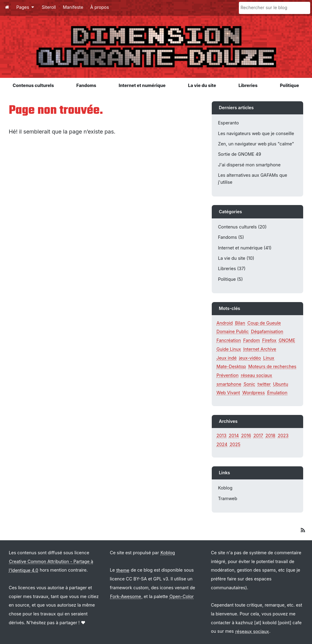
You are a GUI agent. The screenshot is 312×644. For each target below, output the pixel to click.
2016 (246, 435)
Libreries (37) (232, 268)
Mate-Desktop (231, 366)
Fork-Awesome (125, 596)
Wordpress (254, 393)
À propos (100, 7)
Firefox (269, 340)
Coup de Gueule (264, 323)
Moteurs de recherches (272, 366)
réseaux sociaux (252, 631)
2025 (235, 444)
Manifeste (73, 7)
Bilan (240, 323)
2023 (283, 435)
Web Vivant (228, 393)
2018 (270, 435)
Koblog (225, 488)
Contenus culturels (33, 85)
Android (225, 323)
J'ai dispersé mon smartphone (249, 165)
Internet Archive (260, 349)
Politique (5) (230, 279)
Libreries (248, 85)
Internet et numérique (142, 85)
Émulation (277, 393)
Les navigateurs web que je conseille (256, 133)
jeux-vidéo (250, 358)
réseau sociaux (257, 375)
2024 (222, 444)
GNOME (287, 340)
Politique (290, 85)
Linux (269, 358)
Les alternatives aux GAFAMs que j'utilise (252, 179)
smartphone (229, 384)
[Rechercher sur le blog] (275, 8)
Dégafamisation (267, 331)
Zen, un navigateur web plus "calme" (256, 144)
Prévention (228, 375)
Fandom (252, 340)
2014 (234, 435)
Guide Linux (229, 349)
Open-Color (182, 596)
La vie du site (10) (236, 258)
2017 (258, 435)
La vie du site (202, 85)
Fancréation (229, 340)
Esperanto (228, 123)
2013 (222, 435)
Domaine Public (233, 331)
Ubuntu (281, 384)
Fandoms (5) (231, 237)
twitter (264, 384)
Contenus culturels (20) (242, 227)
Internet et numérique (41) (245, 248)
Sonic (250, 384)
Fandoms (86, 85)
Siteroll (49, 7)
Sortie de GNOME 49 (239, 154)
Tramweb (227, 498)
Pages (26, 7)
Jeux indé (227, 358)
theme (123, 570)
